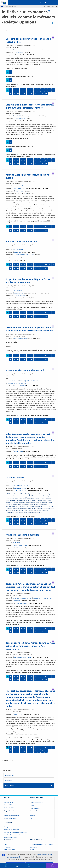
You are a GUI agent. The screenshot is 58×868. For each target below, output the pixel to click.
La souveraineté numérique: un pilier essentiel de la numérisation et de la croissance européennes (30, 329)
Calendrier (9, 780)
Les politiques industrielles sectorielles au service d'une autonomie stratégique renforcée (30, 106)
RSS (53, 23)
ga (43, 90)
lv (53, 90)
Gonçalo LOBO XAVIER (19, 386)
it (49, 90)
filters (49, 11)
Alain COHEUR (17, 116)
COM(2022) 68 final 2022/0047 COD (20, 486)
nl (21, 94)
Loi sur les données (15, 478)
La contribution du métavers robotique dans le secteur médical (28, 40)
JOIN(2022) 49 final (16, 291)
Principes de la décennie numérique (23, 535)
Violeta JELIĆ (18, 548)
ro (32, 94)
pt (28, 94)
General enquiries (9, 808)
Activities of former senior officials (14, 835)
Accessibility (45, 3)
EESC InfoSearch (36, 809)
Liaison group (34, 847)
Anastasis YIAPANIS (18, 293)
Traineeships (8, 847)
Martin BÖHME (17, 50)
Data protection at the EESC (12, 816)
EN (11, 72)
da (21, 90)
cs (18, 90)
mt (18, 94)
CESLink (32, 850)
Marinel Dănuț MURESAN (19, 488)
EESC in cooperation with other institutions (42, 844)
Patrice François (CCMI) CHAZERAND (24, 255)
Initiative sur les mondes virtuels (22, 242)
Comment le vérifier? (50, 6)
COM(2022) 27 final (16, 543)
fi (43, 94)
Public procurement (10, 850)
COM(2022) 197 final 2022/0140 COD (29, 381)
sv (46, 94)
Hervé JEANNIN (19, 53)
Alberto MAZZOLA (19, 296)
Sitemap (32, 816)
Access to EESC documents (12, 830)
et (28, 90)
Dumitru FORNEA (18, 451)
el (32, 90)
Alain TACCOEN (19, 191)
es (14, 90)
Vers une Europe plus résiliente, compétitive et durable (28, 176)
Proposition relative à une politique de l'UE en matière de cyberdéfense (28, 281)
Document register (37, 803)
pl (25, 94)
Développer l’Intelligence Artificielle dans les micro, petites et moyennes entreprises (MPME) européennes (31, 646)
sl (39, 94)
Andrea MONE (17, 252)
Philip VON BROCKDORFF (20, 339)
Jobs (6, 844)
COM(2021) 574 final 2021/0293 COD (21, 598)
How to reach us (9, 802)
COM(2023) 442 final (17, 250)
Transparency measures (11, 827)
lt (11, 94)
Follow (53, 37)
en (35, 90)
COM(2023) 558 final (17, 186)
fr (39, 90)
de (25, 90)
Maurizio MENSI (19, 491)
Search (29, 866)
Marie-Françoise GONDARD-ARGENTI (23, 657)
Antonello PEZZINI (20, 118)
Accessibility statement (11, 838)
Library (32, 805)
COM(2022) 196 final (12, 381)
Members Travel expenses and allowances (16, 832)
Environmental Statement (11, 818)
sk (35, 94)
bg (11, 90)
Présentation (9, 775)
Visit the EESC (8, 805)
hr (46, 90)
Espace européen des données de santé (25, 371)
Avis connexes (10, 786)
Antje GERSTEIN (17, 714)
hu (14, 94)
